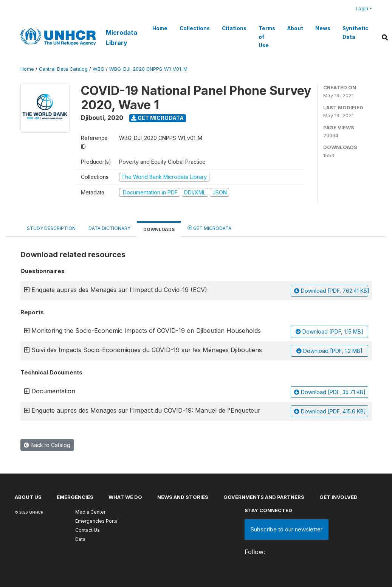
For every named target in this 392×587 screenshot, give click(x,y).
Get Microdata (157, 118)
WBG (98, 69)
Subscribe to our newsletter (287, 529)
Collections (195, 28)
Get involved (339, 497)
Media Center (90, 512)
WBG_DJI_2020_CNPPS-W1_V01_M (148, 69)
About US (28, 497)
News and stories (183, 497)
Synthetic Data (355, 33)
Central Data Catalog (63, 69)
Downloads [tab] (159, 229)
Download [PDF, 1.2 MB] (329, 351)
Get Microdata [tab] (209, 228)
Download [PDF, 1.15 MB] (329, 332)
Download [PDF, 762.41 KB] (331, 291)
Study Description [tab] (51, 228)
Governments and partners (264, 497)
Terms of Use (267, 37)
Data (80, 539)
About (295, 28)
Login (362, 9)
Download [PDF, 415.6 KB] (330, 411)
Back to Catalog (47, 445)
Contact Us (88, 530)
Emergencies (75, 497)
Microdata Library (122, 37)
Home (160, 28)
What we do (125, 497)
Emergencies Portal (97, 521)
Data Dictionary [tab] (109, 228)
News (323, 28)
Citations (234, 28)
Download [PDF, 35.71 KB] (330, 392)
